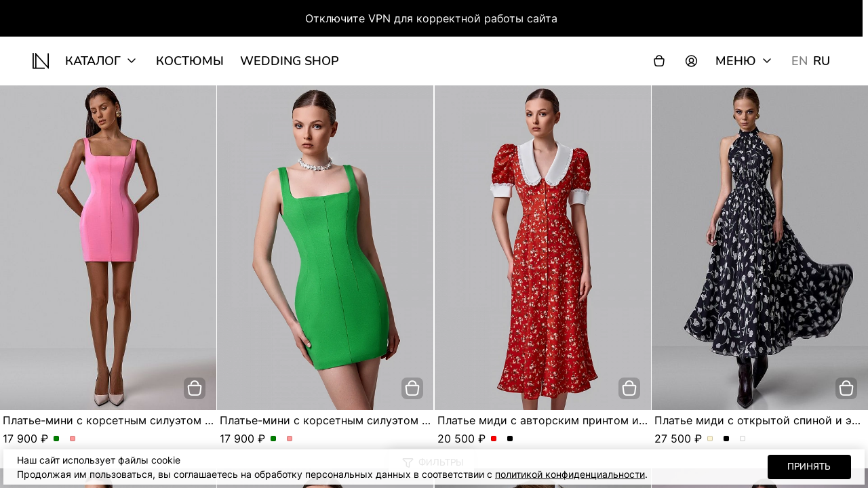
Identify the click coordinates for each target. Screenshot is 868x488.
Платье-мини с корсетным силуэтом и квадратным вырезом (167, 420)
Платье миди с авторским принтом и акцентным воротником (604, 420)
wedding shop (290, 61)
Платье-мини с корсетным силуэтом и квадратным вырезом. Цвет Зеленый (57, 439)
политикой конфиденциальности (570, 474)
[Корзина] (659, 61)
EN (800, 61)
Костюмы (190, 61)
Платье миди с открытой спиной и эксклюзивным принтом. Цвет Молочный (710, 439)
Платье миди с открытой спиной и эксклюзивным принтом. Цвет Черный (727, 439)
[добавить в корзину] (195, 388)
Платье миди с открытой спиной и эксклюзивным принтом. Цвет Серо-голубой (743, 439)
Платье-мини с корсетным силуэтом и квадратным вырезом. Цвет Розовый (73, 439)
